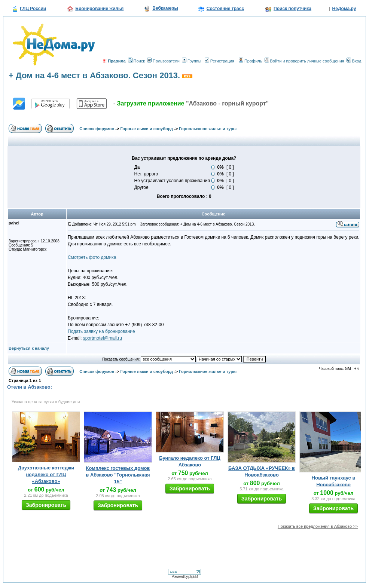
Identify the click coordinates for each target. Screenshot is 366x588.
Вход (354, 61)
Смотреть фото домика (92, 257)
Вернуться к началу (29, 348)
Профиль (251, 61)
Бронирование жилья (99, 9)
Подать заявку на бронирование (101, 331)
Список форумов (97, 129)
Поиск (136, 61)
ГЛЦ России (33, 9)
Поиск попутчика (292, 9)
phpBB (193, 577)
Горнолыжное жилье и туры (208, 129)
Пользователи (163, 61)
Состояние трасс (225, 9)
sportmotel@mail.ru (103, 338)
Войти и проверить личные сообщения (304, 61)
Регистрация (219, 61)
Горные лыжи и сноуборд (147, 129)
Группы (192, 61)
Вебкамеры (165, 8)
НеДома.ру (344, 9)
